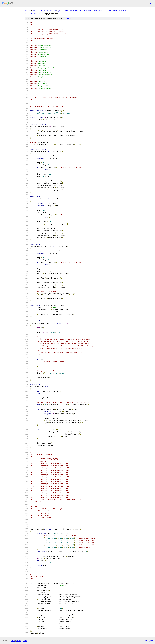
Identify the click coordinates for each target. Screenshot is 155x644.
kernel (28, 10)
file (69, 19)
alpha (33, 13)
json (151, 641)
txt (146, 641)
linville (65, 10)
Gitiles (13, 641)
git (59, 10)
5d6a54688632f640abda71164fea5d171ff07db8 (105, 10)
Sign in (151, 3)
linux (46, 10)
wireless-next (76, 10)
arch (27, 13)
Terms (25, 641)
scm (40, 10)
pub (34, 10)
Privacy (19, 641)
